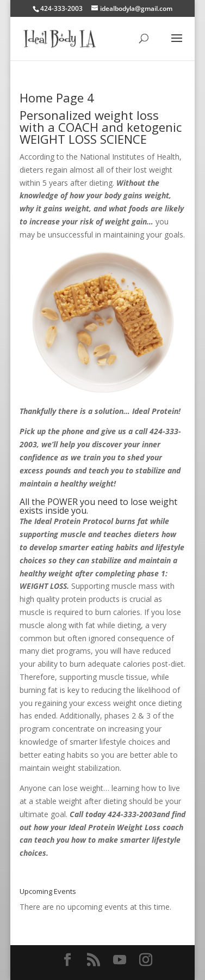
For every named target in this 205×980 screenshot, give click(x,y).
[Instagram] (146, 960)
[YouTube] (120, 960)
